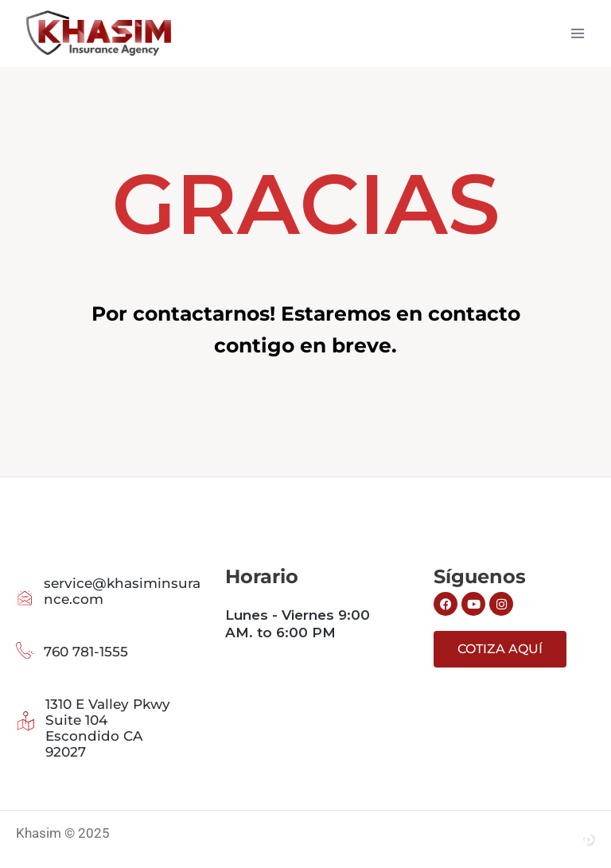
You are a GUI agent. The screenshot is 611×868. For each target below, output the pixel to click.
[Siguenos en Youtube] (473, 604)
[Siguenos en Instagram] (501, 604)
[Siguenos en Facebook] (446, 604)
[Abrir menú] (577, 33)
